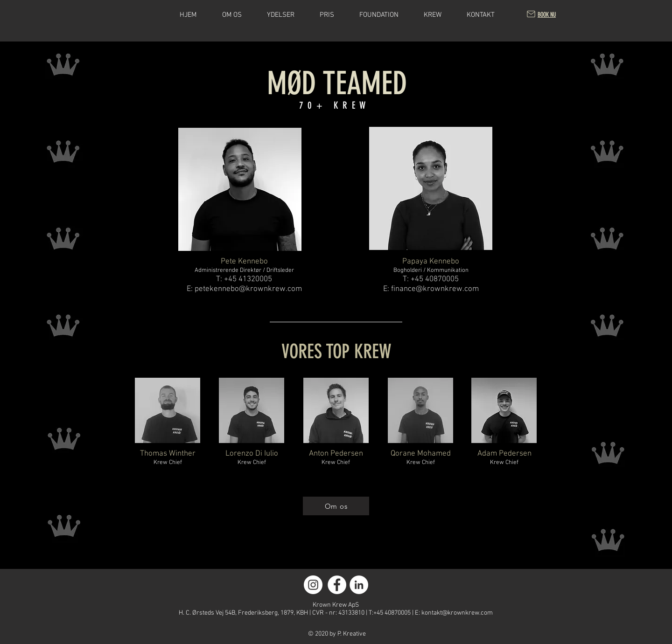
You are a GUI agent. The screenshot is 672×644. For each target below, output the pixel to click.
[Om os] (336, 506)
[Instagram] (313, 585)
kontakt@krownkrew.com (457, 613)
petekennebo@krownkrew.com (248, 289)
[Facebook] (337, 585)
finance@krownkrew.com (435, 289)
